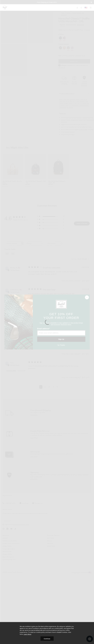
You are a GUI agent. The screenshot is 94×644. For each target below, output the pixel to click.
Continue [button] (47, 639)
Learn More (27, 634)
